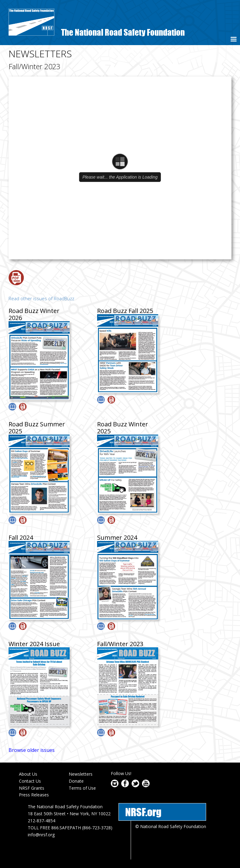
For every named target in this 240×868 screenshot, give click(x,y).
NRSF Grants (32, 788)
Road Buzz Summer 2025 (37, 428)
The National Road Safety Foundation (123, 32)
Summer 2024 (117, 537)
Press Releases (34, 795)
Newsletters (81, 774)
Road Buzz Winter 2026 (34, 314)
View (12, 407)
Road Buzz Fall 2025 (125, 311)
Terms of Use (82, 788)
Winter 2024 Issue (34, 644)
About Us (28, 774)
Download (16, 278)
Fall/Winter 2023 (120, 644)
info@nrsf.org (41, 835)
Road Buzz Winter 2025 (123, 428)
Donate (76, 781)
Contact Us (30, 781)
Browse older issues (32, 750)
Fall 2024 (21, 537)
